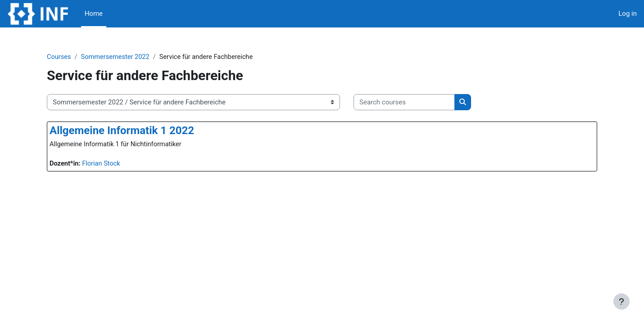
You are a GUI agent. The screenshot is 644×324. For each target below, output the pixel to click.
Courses (75, 57)
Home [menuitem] (94, 13)
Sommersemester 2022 (132, 57)
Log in (628, 13)
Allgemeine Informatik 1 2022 (137, 131)
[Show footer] (621, 301)
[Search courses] (420, 103)
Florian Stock (118, 164)
